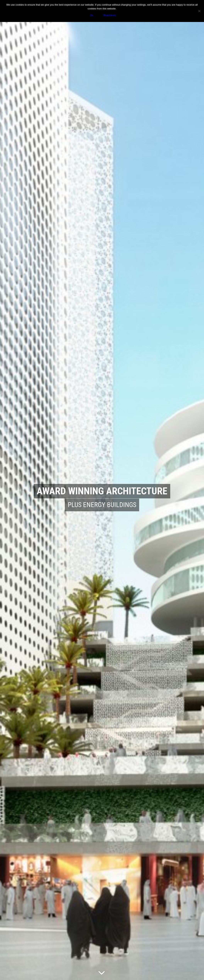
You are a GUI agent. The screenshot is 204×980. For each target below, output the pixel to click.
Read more (110, 15)
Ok (92, 15)
